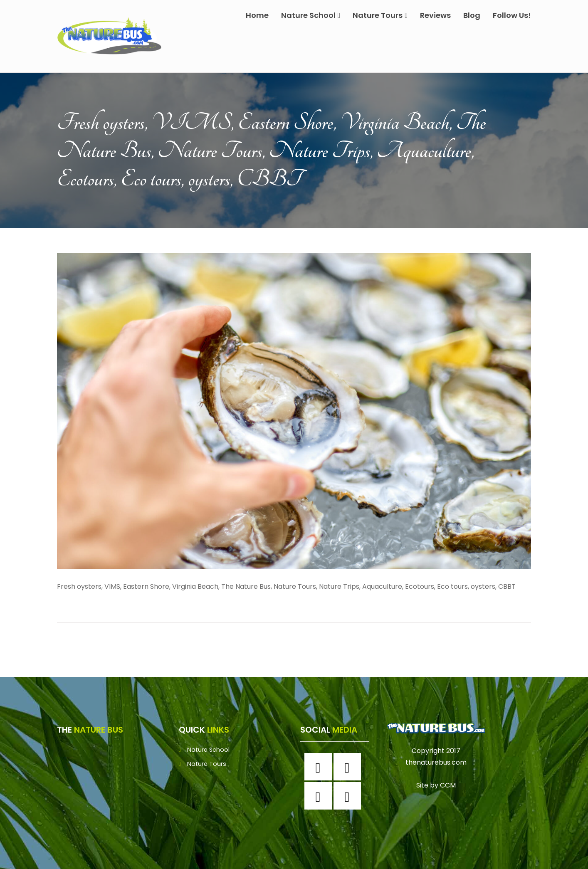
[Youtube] (349, 796)
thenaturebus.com (436, 762)
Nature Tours (380, 15)
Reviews (435, 15)
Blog (472, 15)
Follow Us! (512, 15)
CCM (448, 785)
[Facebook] (320, 767)
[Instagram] (349, 767)
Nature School (311, 15)
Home (257, 15)
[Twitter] (320, 796)
